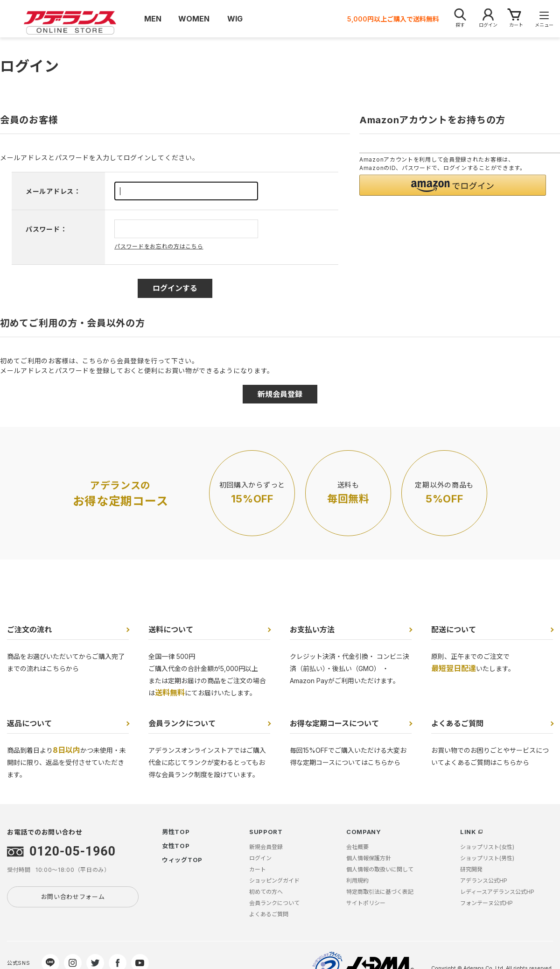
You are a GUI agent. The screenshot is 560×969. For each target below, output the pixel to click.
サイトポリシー (366, 903)
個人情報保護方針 (369, 858)
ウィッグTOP (182, 860)
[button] (453, 185)
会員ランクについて (182, 723)
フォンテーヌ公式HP (486, 903)
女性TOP (176, 846)
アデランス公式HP (484, 881)
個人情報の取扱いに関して (380, 869)
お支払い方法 (312, 629)
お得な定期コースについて (334, 723)
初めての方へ (266, 892)
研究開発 (471, 869)
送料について (171, 629)
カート (258, 869)
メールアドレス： (53, 191)
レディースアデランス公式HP (497, 892)
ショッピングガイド (274, 881)
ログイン (260, 858)
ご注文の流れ (29, 629)
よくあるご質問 (457, 723)
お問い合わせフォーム (73, 897)
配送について (454, 629)
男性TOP (176, 832)
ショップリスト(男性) (487, 858)
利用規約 (357, 881)
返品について (29, 723)
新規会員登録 (266, 847)
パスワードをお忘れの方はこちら (159, 246)
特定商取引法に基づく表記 (380, 892)
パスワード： (46, 229)
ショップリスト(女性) (487, 847)
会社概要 (357, 847)
